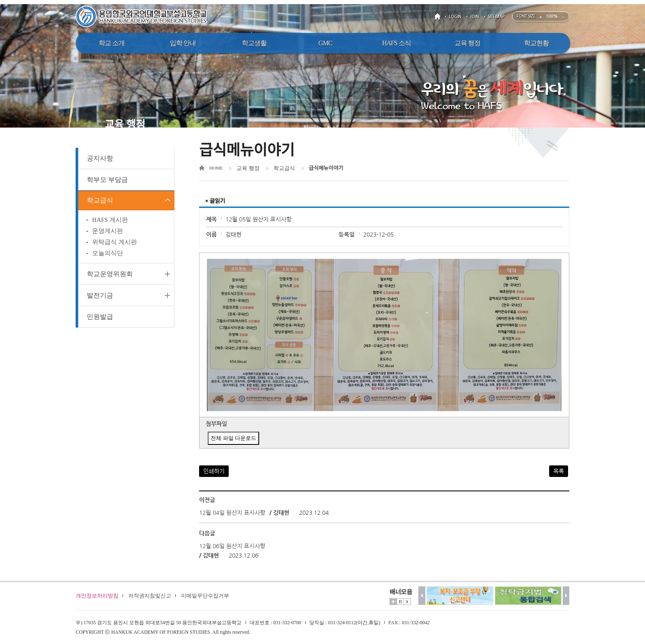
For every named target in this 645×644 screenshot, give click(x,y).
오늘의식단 (108, 255)
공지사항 (100, 158)
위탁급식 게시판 (115, 244)
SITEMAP (496, 17)
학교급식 (100, 201)
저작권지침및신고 (150, 596)
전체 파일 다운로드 (233, 438)
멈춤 (400, 602)
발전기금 (100, 297)
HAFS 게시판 (110, 221)
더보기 (393, 602)
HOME (439, 17)
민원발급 (100, 318)
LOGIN (455, 17)
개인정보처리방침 (97, 596)
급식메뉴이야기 (326, 168)
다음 (566, 596)
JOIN (474, 17)
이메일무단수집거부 (205, 596)
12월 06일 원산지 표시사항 (232, 546)
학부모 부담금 (107, 180)
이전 (422, 596)
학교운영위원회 (110, 276)
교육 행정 (248, 168)
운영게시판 (108, 232)
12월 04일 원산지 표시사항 (232, 513)
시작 (407, 602)
